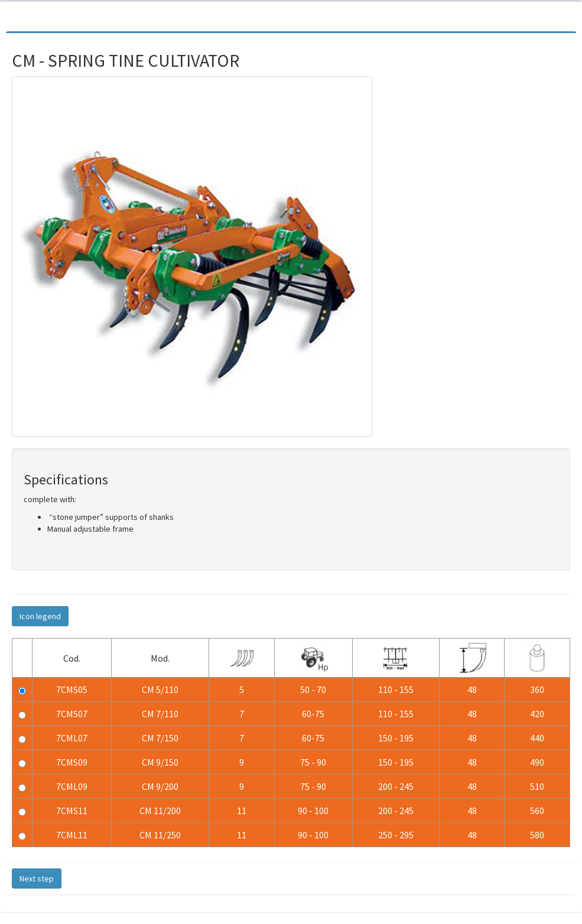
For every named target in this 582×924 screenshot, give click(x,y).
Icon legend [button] (40, 616)
